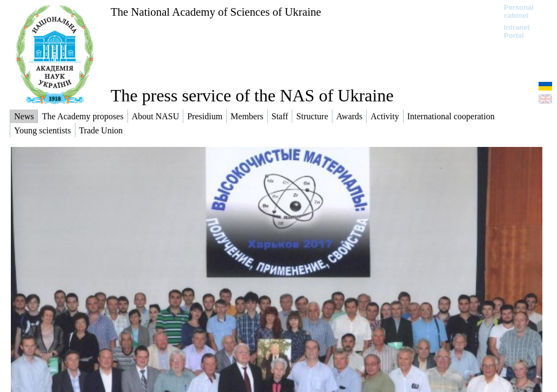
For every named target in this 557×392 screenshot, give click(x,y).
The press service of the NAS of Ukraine (252, 95)
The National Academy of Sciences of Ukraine (216, 12)
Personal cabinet (519, 11)
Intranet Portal (517, 31)
